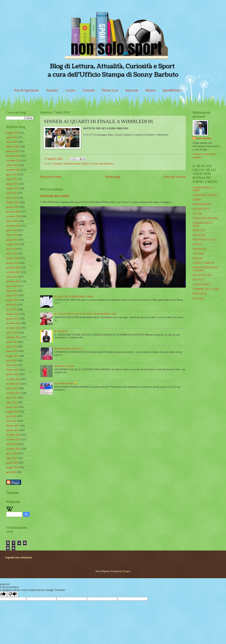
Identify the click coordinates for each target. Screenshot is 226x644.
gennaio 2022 (12, 374)
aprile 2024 (11, 249)
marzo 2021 (12, 421)
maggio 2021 (12, 412)
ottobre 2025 (12, 165)
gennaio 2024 (12, 263)
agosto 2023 (12, 286)
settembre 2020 (13, 449)
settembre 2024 (13, 226)
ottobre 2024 (12, 221)
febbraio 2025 (13, 202)
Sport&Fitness (172, 90)
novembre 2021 (13, 384)
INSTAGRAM (200, 294)
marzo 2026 (12, 142)
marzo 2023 (12, 309)
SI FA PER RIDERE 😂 (66, 384)
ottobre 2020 (12, 444)
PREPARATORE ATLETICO (68, 349)
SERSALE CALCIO (64, 366)
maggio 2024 (12, 244)
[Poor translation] (12, 594)
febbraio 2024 (13, 258)
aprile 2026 (11, 137)
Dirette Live (110, 90)
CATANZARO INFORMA (205, 218)
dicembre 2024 (13, 212)
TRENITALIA (200, 249)
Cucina (70, 90)
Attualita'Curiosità (72, 164)
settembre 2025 (13, 170)
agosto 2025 (12, 175)
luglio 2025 (11, 179)
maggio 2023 (12, 300)
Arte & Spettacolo (26, 90)
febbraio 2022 (13, 370)
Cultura (85, 164)
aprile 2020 (11, 472)
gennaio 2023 (12, 319)
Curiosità (88, 90)
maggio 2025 (12, 188)
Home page (113, 177)
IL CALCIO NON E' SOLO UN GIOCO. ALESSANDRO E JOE (85, 314)
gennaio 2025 (12, 207)
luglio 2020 (11, 458)
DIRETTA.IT (199, 230)
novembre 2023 (13, 272)
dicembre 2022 (13, 323)
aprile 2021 (11, 416)
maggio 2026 (12, 133)
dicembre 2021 (13, 379)
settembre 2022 (13, 337)
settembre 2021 (13, 393)
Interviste (132, 90)
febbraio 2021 (13, 426)
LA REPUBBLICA (202, 284)
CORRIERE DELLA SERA (206, 289)
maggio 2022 (12, 356)
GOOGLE (197, 244)
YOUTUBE (198, 254)
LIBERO (197, 200)
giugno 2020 (12, 463)
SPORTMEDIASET (202, 204)
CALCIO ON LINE (202, 275)
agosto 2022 (12, 342)
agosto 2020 (12, 454)
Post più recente (51, 177)
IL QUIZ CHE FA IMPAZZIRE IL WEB (74, 297)
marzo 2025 (12, 198)
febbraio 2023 (13, 314)
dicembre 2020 (13, 435)
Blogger (126, 571)
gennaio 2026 (12, 151)
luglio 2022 (11, 347)
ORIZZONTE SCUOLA (204, 240)
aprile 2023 (11, 305)
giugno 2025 (12, 184)
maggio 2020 (12, 467)
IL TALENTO (61, 331)
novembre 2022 (13, 328)
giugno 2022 (12, 351)
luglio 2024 (11, 235)
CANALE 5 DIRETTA (204, 263)
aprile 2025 (11, 193)
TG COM (197, 214)
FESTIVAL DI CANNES (55, 196)
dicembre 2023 (13, 268)
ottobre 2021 (12, 388)
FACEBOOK (199, 235)
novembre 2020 (13, 440)
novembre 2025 (13, 161)
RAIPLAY (198, 258)
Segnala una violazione (19, 557)
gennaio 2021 (12, 430)
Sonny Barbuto (204, 138)
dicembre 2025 (13, 156)
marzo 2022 (12, 365)
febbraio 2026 (13, 147)
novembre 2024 (13, 216)
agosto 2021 (12, 398)
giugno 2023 (12, 295)
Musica (150, 90)
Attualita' (52, 90)
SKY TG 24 (198, 280)
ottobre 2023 (12, 277)
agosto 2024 (12, 230)
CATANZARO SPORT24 (205, 195)
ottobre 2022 (12, 333)
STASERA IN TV (201, 209)
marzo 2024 (12, 254)
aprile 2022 (11, 361)
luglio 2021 (11, 402)
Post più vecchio (175, 177)
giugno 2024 (12, 240)
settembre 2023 (13, 281)
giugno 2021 (12, 407)
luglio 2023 (11, 291)
